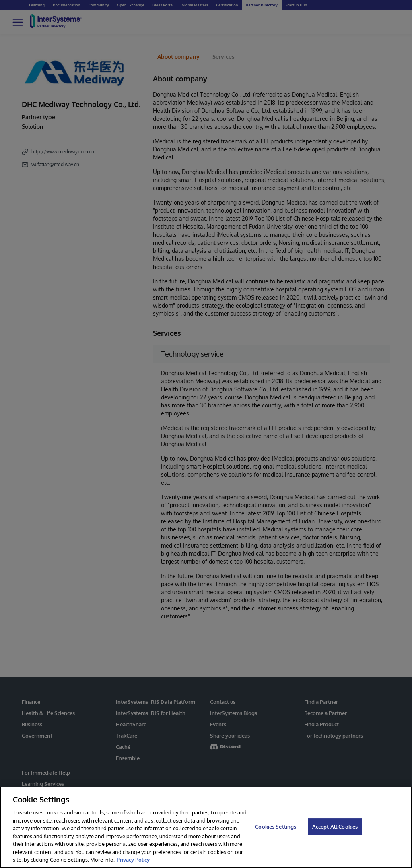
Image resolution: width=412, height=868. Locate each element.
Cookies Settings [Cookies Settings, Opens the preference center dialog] (276, 827)
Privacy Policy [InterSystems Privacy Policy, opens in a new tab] (133, 860)
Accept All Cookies (335, 827)
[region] (206, 827)
